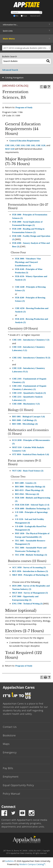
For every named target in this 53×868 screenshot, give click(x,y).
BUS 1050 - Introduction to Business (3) (30, 571)
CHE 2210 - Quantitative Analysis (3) (29, 393)
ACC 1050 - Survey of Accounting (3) (29, 567)
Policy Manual (11, 794)
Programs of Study (24, 107)
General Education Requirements (25, 141)
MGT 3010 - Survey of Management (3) (30, 593)
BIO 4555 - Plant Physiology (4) (29, 490)
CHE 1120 (41, 145)
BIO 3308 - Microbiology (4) (25, 424)
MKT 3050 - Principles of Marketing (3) (30, 575)
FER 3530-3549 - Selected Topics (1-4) (32, 505)
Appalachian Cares (19, 687)
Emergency (10, 752)
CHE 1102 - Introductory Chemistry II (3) (31, 358)
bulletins (9, 861)
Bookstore (9, 735)
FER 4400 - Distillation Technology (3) (32, 509)
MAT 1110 (10, 149)
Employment (11, 777)
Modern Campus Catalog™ (32, 864)
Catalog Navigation (14, 77)
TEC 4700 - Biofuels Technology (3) (31, 555)
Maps (6, 744)
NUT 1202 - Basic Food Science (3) (28, 471)
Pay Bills (8, 768)
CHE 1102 (30, 145)
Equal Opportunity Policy (18, 785)
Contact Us (10, 727)
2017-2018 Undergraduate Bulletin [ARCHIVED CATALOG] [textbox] (27, 48)
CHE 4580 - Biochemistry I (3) (26, 404)
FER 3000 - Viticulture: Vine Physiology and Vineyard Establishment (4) (28, 262)
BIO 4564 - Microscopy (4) (27, 494)
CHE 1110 (20, 145)
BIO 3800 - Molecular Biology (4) (30, 487)
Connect (8, 807)
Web (16, 16)
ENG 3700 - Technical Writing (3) (27, 604)
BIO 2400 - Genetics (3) (26, 483)
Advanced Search (10, 70)
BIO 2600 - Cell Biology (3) (24, 420)
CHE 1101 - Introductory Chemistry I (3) (31, 340)
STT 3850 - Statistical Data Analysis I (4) (31, 454)
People (24, 16)
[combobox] (26, 48)
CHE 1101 (10, 145)
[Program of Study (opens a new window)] (42, 87)
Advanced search (35, 16)
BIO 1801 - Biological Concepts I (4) (28, 417)
